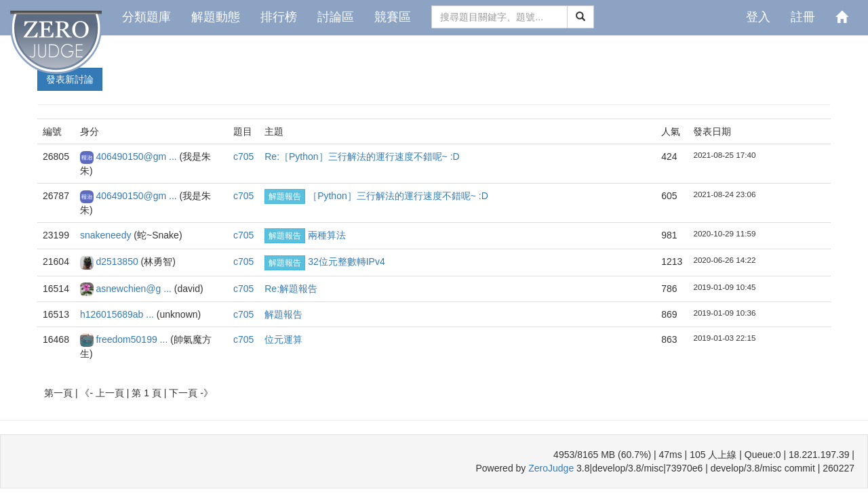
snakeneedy (107, 235)
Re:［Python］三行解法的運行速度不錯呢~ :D (362, 156)
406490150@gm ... (137, 156)
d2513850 (118, 262)
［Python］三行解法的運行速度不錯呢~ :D (398, 196)
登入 (758, 17)
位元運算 (283, 339)
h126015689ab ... (118, 314)
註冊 (803, 17)
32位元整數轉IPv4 (347, 262)
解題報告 (285, 196)
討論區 (336, 17)
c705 (243, 156)
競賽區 (393, 17)
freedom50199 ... (133, 339)
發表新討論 (70, 79)
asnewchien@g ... (135, 289)
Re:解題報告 (291, 289)
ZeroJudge (551, 468)
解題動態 (216, 17)
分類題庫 (146, 17)
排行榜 (279, 17)
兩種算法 (327, 235)
